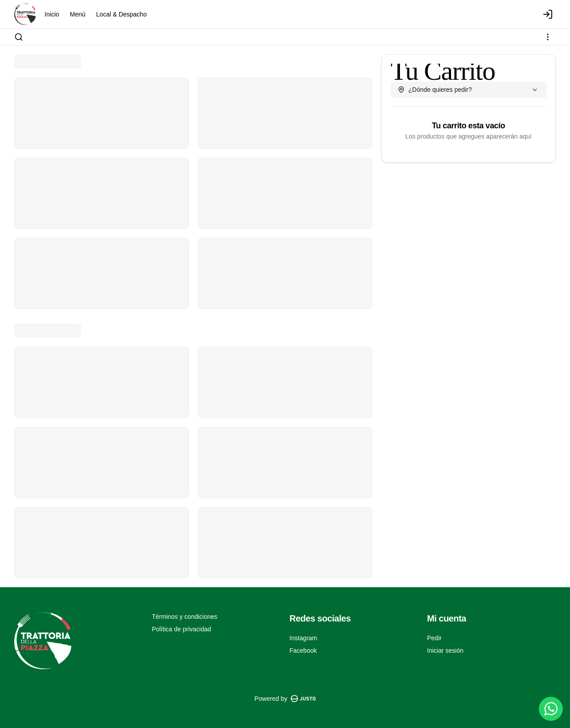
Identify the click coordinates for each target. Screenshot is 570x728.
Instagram (303, 638)
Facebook (303, 650)
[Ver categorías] (548, 37)
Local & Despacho (122, 14)
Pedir (434, 638)
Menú (78, 14)
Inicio (52, 14)
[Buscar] (19, 37)
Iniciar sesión (445, 650)
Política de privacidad (181, 629)
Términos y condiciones (185, 617)
